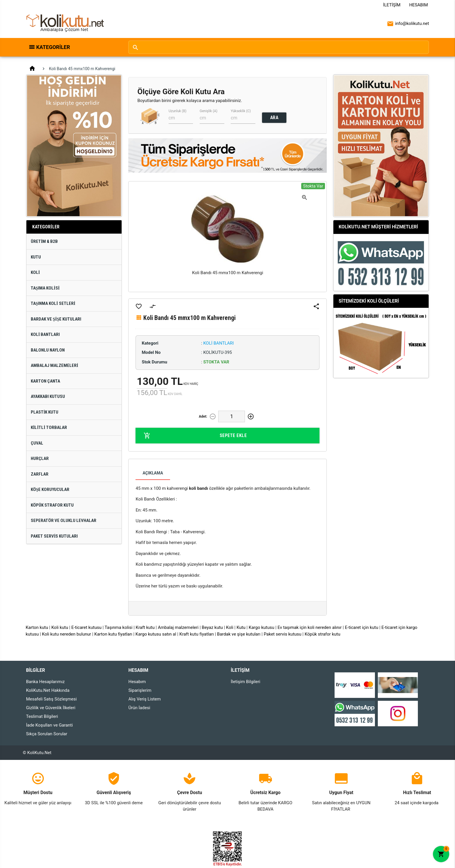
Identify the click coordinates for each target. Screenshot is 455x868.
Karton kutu (37, 627)
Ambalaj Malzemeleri (55, 365)
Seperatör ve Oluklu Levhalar (64, 521)
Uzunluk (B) (177, 111)
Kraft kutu (145, 627)
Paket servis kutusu (283, 634)
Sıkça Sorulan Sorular (47, 734)
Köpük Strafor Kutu (52, 505)
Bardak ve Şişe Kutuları (56, 319)
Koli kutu (60, 627)
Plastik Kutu (45, 412)
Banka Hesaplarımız (45, 682)
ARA (274, 118)
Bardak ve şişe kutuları (239, 634)
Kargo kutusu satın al (156, 634)
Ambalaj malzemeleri (178, 627)
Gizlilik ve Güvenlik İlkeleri (51, 708)
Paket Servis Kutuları (54, 536)
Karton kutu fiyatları (113, 634)
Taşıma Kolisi (45, 288)
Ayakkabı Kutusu (48, 396)
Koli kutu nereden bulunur (67, 634)
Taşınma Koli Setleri (53, 303)
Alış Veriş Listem (144, 699)
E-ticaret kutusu (86, 627)
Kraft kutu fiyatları (197, 634)
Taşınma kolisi (119, 627)
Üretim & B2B (44, 241)
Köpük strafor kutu (323, 634)
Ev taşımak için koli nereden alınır (309, 627)
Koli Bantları (45, 334)
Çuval (37, 443)
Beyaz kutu (212, 627)
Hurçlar (40, 458)
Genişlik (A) (208, 111)
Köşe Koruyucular (50, 489)
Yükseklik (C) (241, 111)
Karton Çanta (45, 381)
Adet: (203, 416)
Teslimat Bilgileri (42, 716)
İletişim (392, 5)
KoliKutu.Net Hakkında (48, 690)
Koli (35, 272)
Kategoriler (53, 47)
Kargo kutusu (261, 627)
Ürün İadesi (139, 708)
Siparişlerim (140, 690)
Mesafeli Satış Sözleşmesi (52, 699)
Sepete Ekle (195, 436)
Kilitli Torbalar (49, 427)
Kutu (36, 257)
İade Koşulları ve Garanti (49, 725)
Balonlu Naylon (48, 350)
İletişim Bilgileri (245, 682)
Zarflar (40, 474)
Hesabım (418, 5)
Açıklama (153, 473)
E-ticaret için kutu (361, 627)
